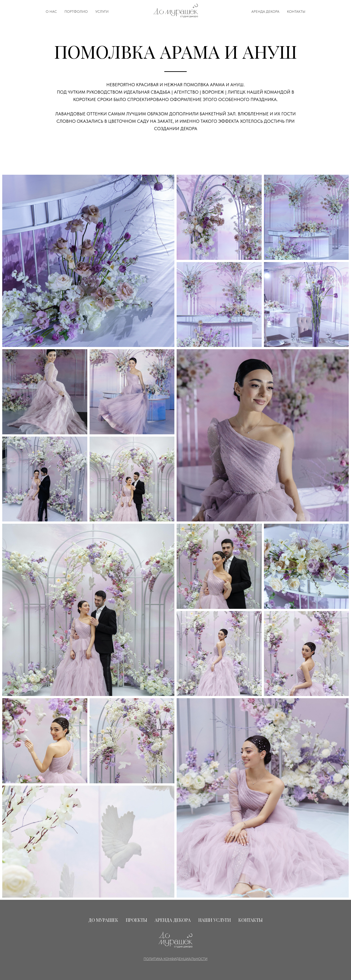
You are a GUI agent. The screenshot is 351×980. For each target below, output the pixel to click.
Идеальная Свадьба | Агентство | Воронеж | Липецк (185, 92)
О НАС (51, 12)
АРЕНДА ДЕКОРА (265, 12)
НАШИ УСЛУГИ (215, 920)
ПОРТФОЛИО (76, 12)
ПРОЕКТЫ (136, 920)
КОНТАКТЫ (296, 12)
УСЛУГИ (102, 12)
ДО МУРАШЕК (103, 920)
